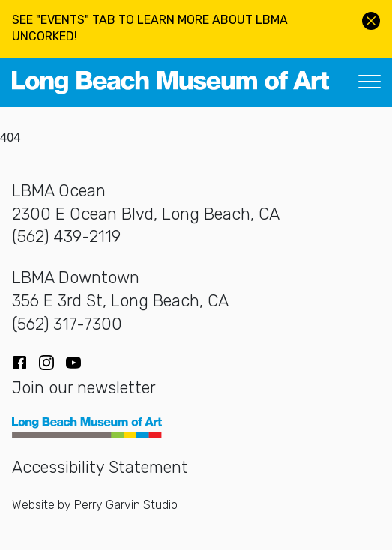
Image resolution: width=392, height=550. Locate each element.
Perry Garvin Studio (126, 505)
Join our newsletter (84, 387)
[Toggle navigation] (370, 82)
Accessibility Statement (100, 467)
